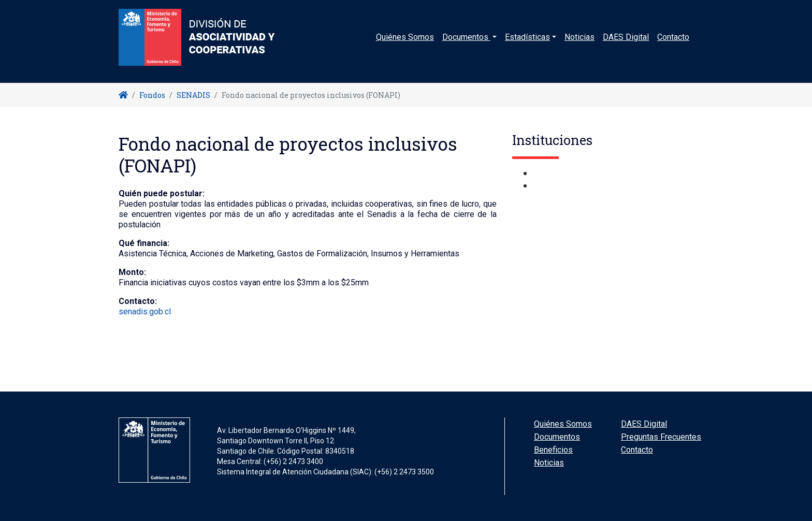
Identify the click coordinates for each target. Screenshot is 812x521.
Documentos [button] (466, 44)
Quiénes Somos (405, 44)
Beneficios (553, 450)
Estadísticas (527, 44)
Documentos (557, 437)
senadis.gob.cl (145, 312)
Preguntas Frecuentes (661, 437)
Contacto (673, 44)
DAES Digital (626, 44)
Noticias (579, 44)
